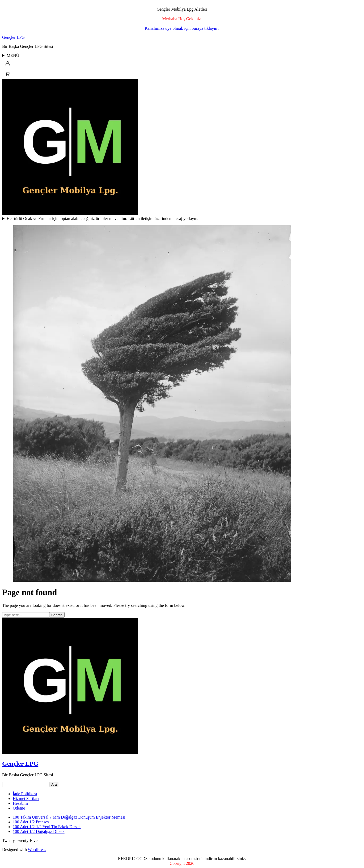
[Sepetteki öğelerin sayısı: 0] (7, 74)
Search (57, 615)
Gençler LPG (13, 37)
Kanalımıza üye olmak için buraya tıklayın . (182, 28)
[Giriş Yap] (182, 63)
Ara (54, 784)
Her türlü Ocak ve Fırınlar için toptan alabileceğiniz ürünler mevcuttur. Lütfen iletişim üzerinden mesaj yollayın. (103, 219)
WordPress (37, 850)
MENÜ (13, 55)
